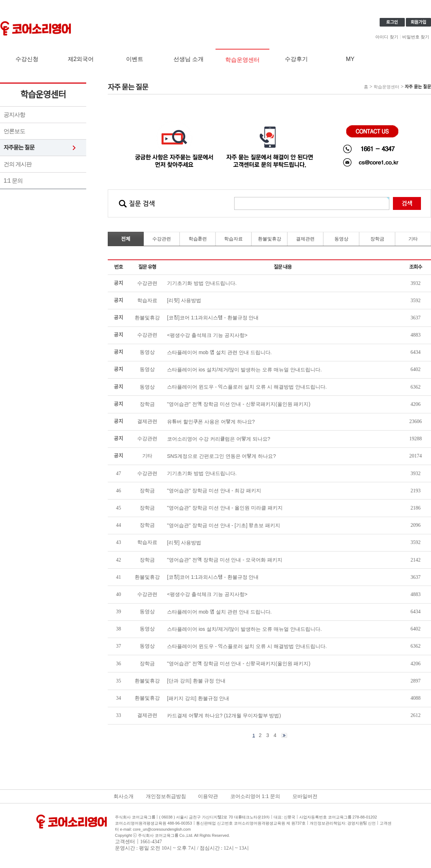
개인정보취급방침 (166, 796)
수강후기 (296, 59)
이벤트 (135, 59)
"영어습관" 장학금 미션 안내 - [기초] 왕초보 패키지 (224, 525)
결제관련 (305, 239)
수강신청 (27, 59)
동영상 (341, 239)
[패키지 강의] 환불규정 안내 (198, 698)
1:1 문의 (13, 181)
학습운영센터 (242, 60)
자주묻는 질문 (19, 148)
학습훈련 (198, 239)
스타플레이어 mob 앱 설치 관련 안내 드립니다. (219, 612)
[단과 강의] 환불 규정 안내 (196, 681)
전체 (126, 239)
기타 (413, 239)
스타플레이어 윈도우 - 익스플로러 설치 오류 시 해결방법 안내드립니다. (247, 646)
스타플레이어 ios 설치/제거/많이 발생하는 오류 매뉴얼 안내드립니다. (244, 629)
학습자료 (233, 239)
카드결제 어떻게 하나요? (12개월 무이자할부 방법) (224, 715)
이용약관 (208, 796)
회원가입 (418, 22)
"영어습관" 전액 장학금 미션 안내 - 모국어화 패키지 (225, 560)
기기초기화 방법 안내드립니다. (202, 473)
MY (350, 59)
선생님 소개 (189, 59)
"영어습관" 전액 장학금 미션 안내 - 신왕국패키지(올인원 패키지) (239, 663)
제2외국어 (81, 59)
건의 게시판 (18, 164)
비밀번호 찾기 (416, 37)
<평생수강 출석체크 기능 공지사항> (207, 594)
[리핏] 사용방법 (184, 543)
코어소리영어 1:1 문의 (255, 796)
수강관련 (162, 239)
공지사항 (14, 115)
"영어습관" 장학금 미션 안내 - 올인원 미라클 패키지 (225, 508)
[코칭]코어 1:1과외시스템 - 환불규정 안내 (213, 577)
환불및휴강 (270, 239)
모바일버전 (305, 796)
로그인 (392, 22)
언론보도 (14, 131)
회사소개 (124, 796)
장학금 (377, 239)
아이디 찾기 (387, 37)
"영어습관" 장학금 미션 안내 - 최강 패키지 (214, 491)
